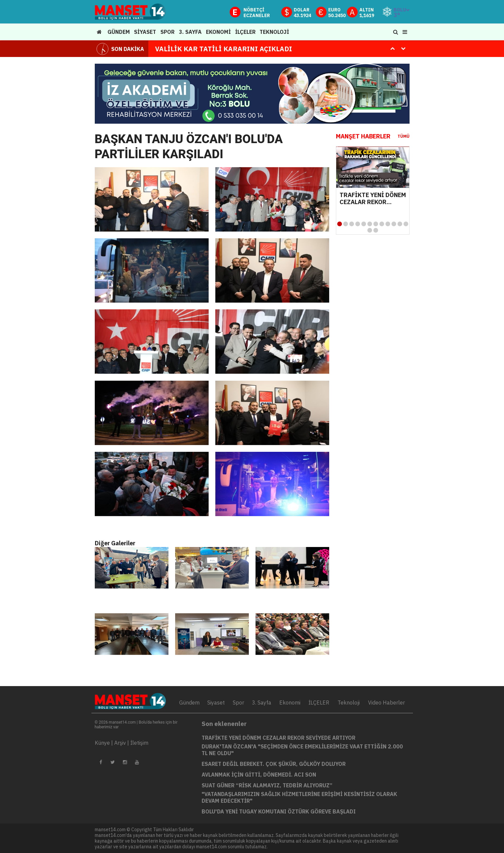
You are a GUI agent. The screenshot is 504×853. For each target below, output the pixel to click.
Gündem (189, 703)
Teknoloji (349, 703)
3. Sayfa (262, 703)
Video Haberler (386, 703)
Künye (102, 743)
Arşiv (120, 743)
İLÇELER (319, 703)
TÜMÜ (404, 136)
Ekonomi (290, 703)
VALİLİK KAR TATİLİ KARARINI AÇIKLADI (224, 49)
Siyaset (216, 703)
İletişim (139, 743)
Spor (238, 703)
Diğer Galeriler (115, 543)
